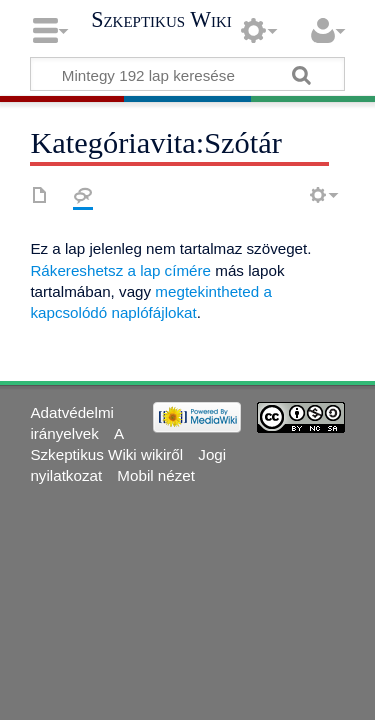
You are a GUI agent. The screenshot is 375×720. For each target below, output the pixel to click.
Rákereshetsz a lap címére (120, 270)
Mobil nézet (156, 475)
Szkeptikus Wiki (161, 20)
